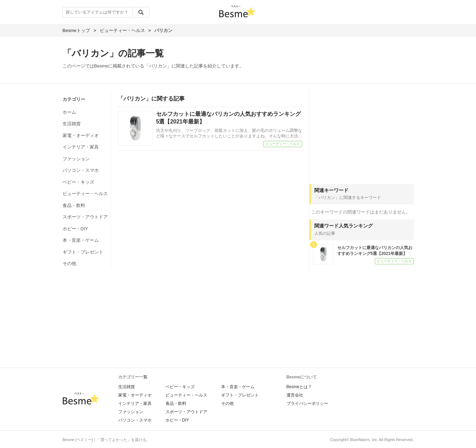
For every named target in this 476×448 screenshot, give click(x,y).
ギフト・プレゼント (83, 252)
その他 (69, 263)
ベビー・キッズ (78, 182)
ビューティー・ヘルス (85, 194)
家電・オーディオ (81, 135)
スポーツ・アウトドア (85, 217)
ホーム (69, 112)
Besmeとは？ (299, 387)
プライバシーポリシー (307, 403)
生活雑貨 (72, 124)
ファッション (76, 159)
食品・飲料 (74, 205)
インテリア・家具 (81, 147)
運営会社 (295, 395)
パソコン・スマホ (81, 170)
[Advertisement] (362, 134)
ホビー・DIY (75, 229)
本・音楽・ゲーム (81, 240)
